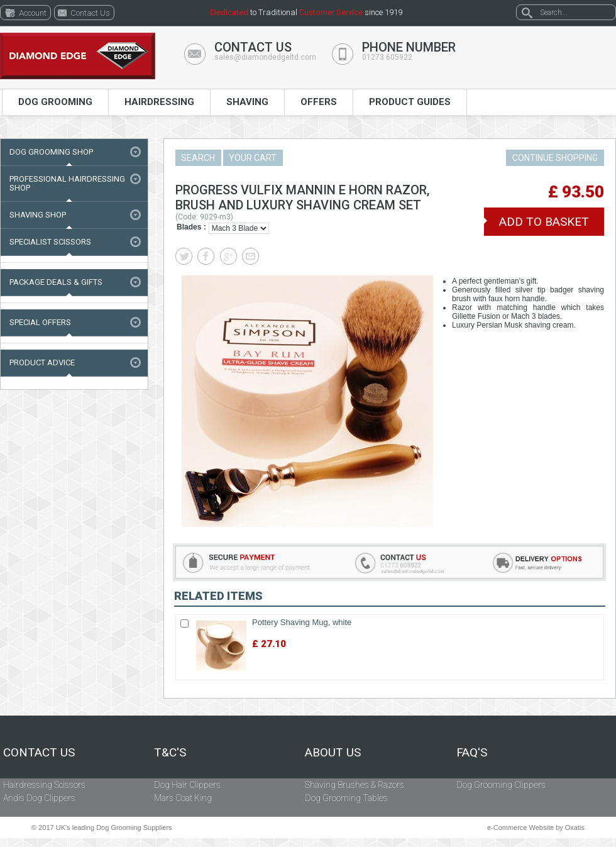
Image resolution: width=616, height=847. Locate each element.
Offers (319, 102)
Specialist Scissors (50, 242)
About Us (333, 753)
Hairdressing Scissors (44, 785)
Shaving (247, 102)
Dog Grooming (55, 102)
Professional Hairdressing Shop (67, 183)
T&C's (170, 753)
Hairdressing (159, 102)
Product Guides (410, 102)
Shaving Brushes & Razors (355, 785)
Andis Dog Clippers (39, 798)
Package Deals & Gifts (56, 282)
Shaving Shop (38, 215)
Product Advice (42, 363)
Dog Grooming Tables (346, 798)
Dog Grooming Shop (51, 152)
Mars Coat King (183, 798)
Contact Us (39, 753)
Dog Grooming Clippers (501, 785)
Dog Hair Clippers (187, 785)
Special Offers (40, 322)
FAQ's (472, 753)
